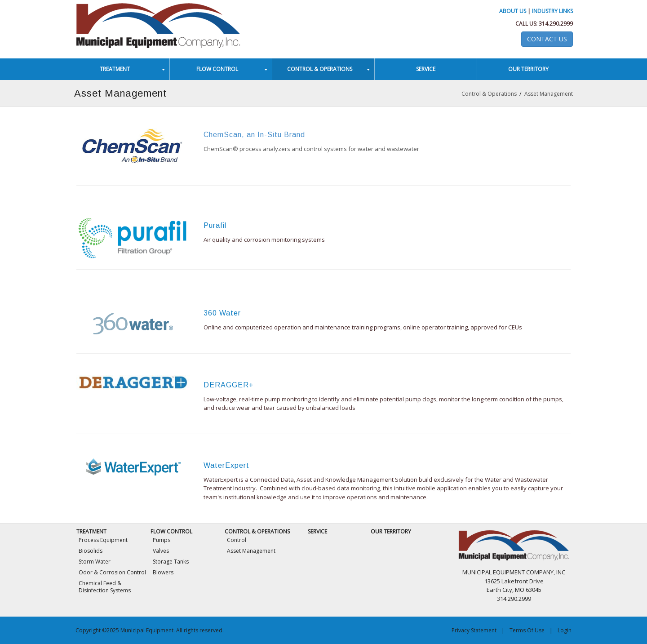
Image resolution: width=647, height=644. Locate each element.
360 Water (222, 313)
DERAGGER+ (229, 385)
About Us (513, 11)
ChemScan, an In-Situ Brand (254, 135)
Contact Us (547, 39)
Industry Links (552, 11)
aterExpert (230, 465)
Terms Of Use (527, 630)
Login (565, 630)
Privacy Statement (474, 630)
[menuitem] (119, 69)
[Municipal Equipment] (158, 24)
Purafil (215, 225)
